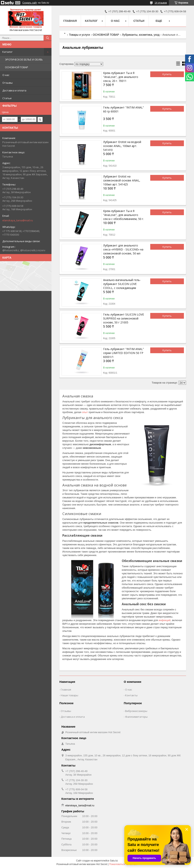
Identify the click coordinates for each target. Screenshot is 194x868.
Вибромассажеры (136, 711)
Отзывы (8, 83)
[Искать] (48, 38)
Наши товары (69, 695)
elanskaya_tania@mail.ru (18, 220)
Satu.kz (114, 861)
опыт (85, 412)
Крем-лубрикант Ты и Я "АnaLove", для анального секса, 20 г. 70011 (121, 77)
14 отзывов (161, 3)
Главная (70, 21)
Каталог (7, 52)
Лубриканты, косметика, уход (141, 35)
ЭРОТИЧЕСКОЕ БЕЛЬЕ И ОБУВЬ (24, 59)
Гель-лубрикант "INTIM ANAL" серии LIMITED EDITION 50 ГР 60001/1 (124, 353)
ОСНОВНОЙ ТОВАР (17, 67)
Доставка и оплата (14, 90)
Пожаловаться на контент (123, 864)
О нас (6, 75)
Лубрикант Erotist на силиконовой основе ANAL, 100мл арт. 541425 (122, 180)
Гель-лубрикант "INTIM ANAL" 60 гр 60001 (124, 109)
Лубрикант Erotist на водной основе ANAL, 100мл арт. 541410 (122, 146)
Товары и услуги (79, 35)
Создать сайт (30, 3)
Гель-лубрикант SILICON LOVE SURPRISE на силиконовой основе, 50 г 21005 (124, 318)
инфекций (165, 620)
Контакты (131, 695)
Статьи (7, 98)
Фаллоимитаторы (136, 717)
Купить (167, 74)
